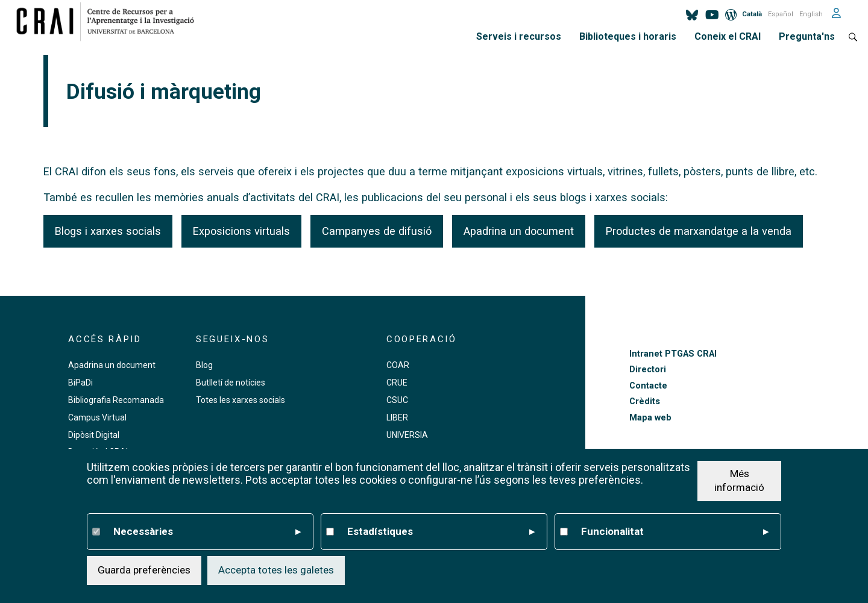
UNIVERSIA (407, 435)
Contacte (648, 386)
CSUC (397, 400)
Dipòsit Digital (94, 435)
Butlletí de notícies (231, 383)
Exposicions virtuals (241, 231)
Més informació (739, 481)
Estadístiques (441, 532)
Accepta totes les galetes (276, 570)
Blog (204, 365)
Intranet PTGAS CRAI (673, 354)
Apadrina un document (519, 231)
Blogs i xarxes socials (108, 231)
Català (752, 14)
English (811, 14)
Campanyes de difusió (377, 231)
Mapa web (650, 418)
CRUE (397, 383)
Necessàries (207, 532)
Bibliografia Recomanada (116, 400)
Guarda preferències (144, 570)
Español (781, 14)
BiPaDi (80, 383)
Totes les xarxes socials (241, 400)
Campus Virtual (97, 417)
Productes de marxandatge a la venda (699, 231)
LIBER (397, 417)
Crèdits (645, 401)
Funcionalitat (675, 532)
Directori (648, 370)
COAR (398, 365)
